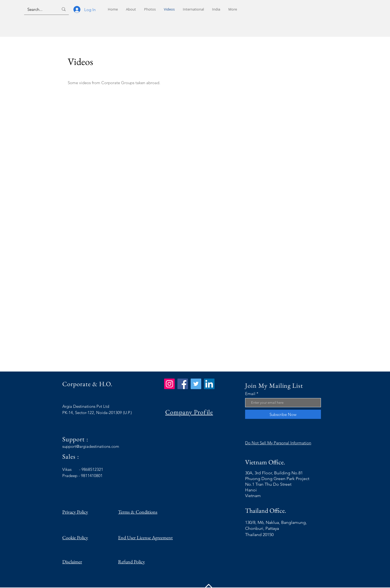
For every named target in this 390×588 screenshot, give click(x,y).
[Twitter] (196, 384)
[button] (193, 9)
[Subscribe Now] (283, 414)
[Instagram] (169, 384)
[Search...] (39, 9)
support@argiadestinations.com (91, 446)
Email (250, 394)
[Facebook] (183, 384)
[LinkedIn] (209, 384)
